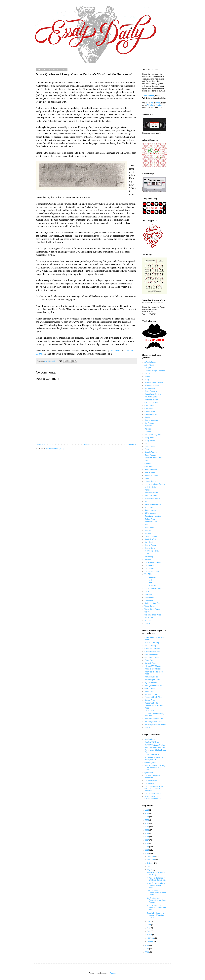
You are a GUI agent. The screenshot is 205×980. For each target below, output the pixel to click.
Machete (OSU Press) (153, 669)
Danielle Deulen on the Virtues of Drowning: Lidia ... (155, 915)
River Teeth (149, 542)
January (150, 941)
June (149, 925)
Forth (146, 443)
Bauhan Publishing (152, 643)
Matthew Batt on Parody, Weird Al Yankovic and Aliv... (156, 908)
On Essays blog (150, 763)
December (151, 856)
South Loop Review (152, 551)
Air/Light (148, 368)
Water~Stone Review (153, 609)
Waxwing (148, 612)
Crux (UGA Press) (151, 654)
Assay (147, 379)
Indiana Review (150, 481)
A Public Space (150, 362)
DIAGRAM (148, 426)
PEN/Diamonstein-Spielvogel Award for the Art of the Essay (155, 768)
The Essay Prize (151, 780)
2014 (147, 850)
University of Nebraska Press (156, 724)
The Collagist (149, 568)
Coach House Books (152, 649)
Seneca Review (150, 545)
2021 (147, 827)
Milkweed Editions (151, 493)
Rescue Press (150, 700)
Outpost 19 (149, 691)
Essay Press (149, 438)
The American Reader (153, 562)
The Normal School (152, 571)
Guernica (148, 464)
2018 (147, 837)
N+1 (146, 501)
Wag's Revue (150, 606)
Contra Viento (150, 409)
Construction (149, 406)
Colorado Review (151, 403)
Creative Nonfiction (152, 414)
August (150, 870)
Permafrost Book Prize (153, 697)
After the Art (149, 365)
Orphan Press (150, 519)
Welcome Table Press (153, 615)
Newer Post (41, 444)
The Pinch (148, 580)
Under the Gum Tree (152, 603)
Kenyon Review (150, 487)
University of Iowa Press (154, 722)
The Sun (148, 592)
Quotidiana (149, 773)
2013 (147, 853)
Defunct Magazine (151, 420)
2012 (147, 946)
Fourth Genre (150, 446)
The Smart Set (150, 586)
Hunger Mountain (151, 475)
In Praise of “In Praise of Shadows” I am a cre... (156, 879)
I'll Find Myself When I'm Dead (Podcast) (154, 759)
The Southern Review (153, 589)
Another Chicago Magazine (155, 371)
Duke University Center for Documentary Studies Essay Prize (155, 750)
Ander (158, 103)
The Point (148, 583)
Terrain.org (149, 557)
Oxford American (151, 522)
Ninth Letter (149, 507)
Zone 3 (147, 624)
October (150, 863)
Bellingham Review (152, 385)
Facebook (159, 105)
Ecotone (148, 432)
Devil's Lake (149, 423)
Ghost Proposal (150, 455)
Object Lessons (150, 510)
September (151, 866)
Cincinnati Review (151, 400)
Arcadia (147, 374)
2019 (147, 833)
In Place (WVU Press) (153, 666)
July (149, 921)
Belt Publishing (150, 646)
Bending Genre (150, 739)
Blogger (113, 973)
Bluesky (150, 105)
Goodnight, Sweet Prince (154, 458)
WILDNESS (149, 618)
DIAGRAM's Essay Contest (155, 745)
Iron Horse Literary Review (155, 484)
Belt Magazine (150, 388)
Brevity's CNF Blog (152, 742)
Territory (148, 560)
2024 (147, 817)
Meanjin (147, 490)
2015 (147, 847)
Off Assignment (150, 513)
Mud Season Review (152, 499)
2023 (147, 820)
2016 (147, 843)
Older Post (132, 444)
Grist (146, 461)
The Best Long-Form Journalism (152, 777)
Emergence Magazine (153, 435)
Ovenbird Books (151, 694)
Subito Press (149, 711)
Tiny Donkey (149, 597)
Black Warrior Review (153, 394)
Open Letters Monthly (153, 516)
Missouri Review (151, 496)
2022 (147, 823)
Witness (148, 621)
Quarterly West (150, 539)
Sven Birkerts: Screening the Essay (156, 874)
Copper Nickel (150, 411)
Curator (147, 417)
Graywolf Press (150, 663)
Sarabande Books (151, 703)
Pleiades (148, 534)
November (151, 860)
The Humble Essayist (153, 793)
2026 (147, 810)
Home (87, 444)
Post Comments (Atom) (55, 448)
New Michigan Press (152, 680)
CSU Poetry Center (152, 657)
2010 (147, 952)
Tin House (148, 595)
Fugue (147, 449)
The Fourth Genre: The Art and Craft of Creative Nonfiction (155, 788)
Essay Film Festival (152, 755)
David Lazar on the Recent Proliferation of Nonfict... (156, 893)
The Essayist (149, 783)
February (151, 938)
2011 (147, 949)
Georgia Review (151, 452)
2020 (147, 830)
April (149, 931)
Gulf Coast (149, 467)
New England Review (153, 504)
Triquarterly (149, 600)
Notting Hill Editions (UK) (154, 686)
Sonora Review (150, 548)
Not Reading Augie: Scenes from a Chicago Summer (157, 900)
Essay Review (150, 440)
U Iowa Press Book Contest (155, 719)
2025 (147, 813)
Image (147, 478)
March (150, 935)
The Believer (149, 565)
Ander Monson (148, 96)
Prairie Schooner (151, 536)
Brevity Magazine (151, 397)
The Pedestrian (150, 577)
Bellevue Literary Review (154, 382)
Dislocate (148, 429)
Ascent (147, 376)
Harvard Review (151, 470)
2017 (147, 840)
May (149, 928)
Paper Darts (149, 528)
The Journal (115, 351)
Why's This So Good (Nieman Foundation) (153, 797)
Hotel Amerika (150, 472)
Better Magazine (151, 391)
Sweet (147, 554)
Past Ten (148, 531)
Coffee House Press (152, 652)
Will (152, 103)
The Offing (148, 574)
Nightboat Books (151, 683)
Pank (146, 525)
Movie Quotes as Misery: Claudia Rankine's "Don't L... (156, 885)
